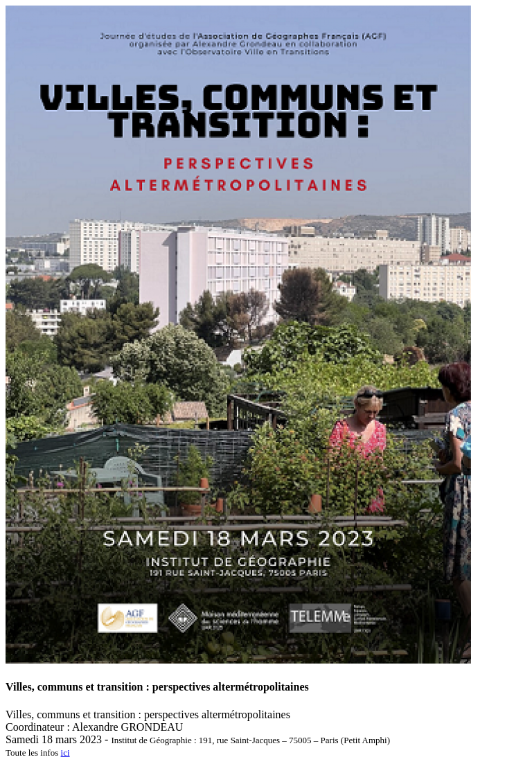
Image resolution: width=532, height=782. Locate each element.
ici (65, 753)
